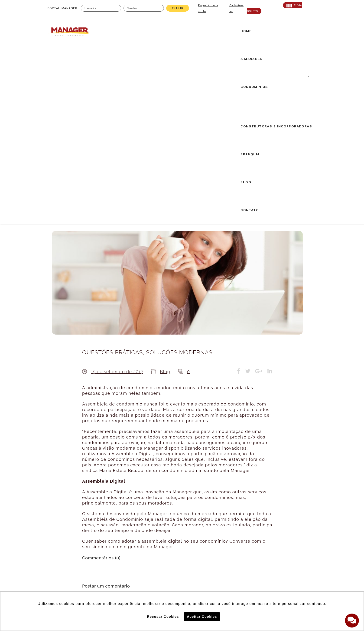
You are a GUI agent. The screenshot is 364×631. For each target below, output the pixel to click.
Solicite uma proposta (182, 529)
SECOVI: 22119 (103, 534)
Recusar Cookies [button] (163, 617)
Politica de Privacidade (255, 576)
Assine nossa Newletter (258, 546)
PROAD (96, 540)
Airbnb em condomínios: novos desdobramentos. (180, 478)
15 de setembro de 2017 (117, 194)
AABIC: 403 (58, 534)
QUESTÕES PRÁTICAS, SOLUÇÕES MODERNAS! (148, 175)
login (134, 429)
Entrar (178, 8)
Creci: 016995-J (62, 528)
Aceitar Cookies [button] (202, 617)
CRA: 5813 (99, 528)
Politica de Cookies (251, 561)
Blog (165, 194)
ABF (51, 540)
